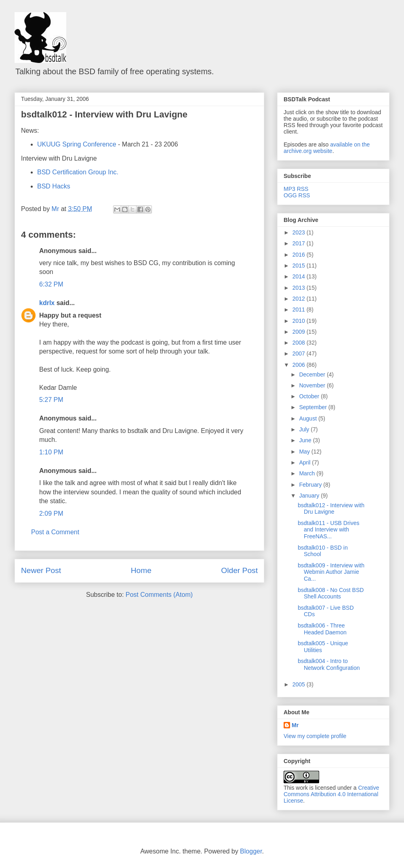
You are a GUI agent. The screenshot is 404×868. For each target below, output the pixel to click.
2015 (300, 266)
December (313, 374)
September (314, 407)
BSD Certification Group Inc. (78, 172)
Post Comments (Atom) (159, 595)
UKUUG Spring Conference (77, 144)
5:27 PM (51, 400)
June (306, 440)
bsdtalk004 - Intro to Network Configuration (329, 664)
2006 (300, 365)
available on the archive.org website (327, 148)
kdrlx (47, 303)
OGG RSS (297, 195)
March (308, 473)
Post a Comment (55, 532)
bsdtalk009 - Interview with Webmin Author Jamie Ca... (331, 572)
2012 (300, 299)
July (305, 429)
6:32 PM (51, 284)
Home (141, 570)
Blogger (251, 851)
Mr (295, 725)
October (310, 396)
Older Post (239, 570)
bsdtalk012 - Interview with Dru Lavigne (104, 114)
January (310, 496)
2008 (300, 343)
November (313, 385)
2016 (300, 255)
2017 (300, 243)
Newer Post (41, 570)
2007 (300, 353)
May (305, 452)
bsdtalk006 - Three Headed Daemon (322, 629)
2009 (300, 332)
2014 (300, 276)
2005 (300, 684)
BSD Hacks (54, 186)
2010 (300, 321)
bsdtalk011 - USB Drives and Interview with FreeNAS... (329, 530)
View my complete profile (315, 736)
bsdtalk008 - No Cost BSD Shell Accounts (331, 593)
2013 (300, 288)
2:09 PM (51, 513)
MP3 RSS (296, 189)
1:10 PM (51, 452)
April (305, 462)
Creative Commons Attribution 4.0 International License (331, 794)
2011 (300, 310)
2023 (300, 232)
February (311, 485)
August (308, 418)
